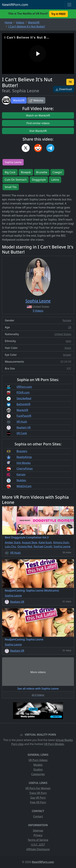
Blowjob (26, 172)
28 (70, 327)
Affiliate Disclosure (38, 849)
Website (36, 100)
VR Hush (22, 422)
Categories (38, 774)
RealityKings (24, 457)
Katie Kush (45, 542)
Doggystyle (39, 180)
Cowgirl (57, 172)
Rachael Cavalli (43, 546)
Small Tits (11, 187)
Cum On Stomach (16, 180)
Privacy (38, 835)
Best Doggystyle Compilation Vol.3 (27, 537)
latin (68, 341)
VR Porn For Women (38, 788)
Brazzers (22, 451)
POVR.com (23, 392)
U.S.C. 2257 (38, 845)
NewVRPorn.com (15, 5)
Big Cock (10, 172)
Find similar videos (38, 123)
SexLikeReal (24, 398)
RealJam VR (23, 427)
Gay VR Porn (38, 798)
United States (63, 334)
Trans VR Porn (38, 793)
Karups (21, 474)
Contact (38, 816)
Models (38, 765)
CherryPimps (25, 469)
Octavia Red (25, 546)
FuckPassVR (24, 416)
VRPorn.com (24, 387)
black (68, 348)
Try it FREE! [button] (58, 14)
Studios (38, 769)
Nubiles (21, 480)
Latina (55, 180)
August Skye (29, 542)
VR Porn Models (54, 744)
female (67, 320)
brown (67, 355)
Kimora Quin (61, 542)
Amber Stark (13, 542)
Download (64, 89)
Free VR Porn (38, 802)
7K (70, 82)
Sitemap (38, 830)
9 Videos (38, 311)
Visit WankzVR (38, 131)
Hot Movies (23, 463)
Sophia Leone (13, 162)
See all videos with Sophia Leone (38, 689)
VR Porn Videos (38, 760)
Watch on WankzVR (38, 115)
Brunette (42, 172)
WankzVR (19, 100)
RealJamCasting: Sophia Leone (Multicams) (32, 591)
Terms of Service (38, 840)
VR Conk (22, 433)
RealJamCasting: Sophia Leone (24, 639)
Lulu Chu (10, 546)
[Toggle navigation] (69, 5)
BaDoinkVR (23, 404)
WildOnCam (24, 486)
